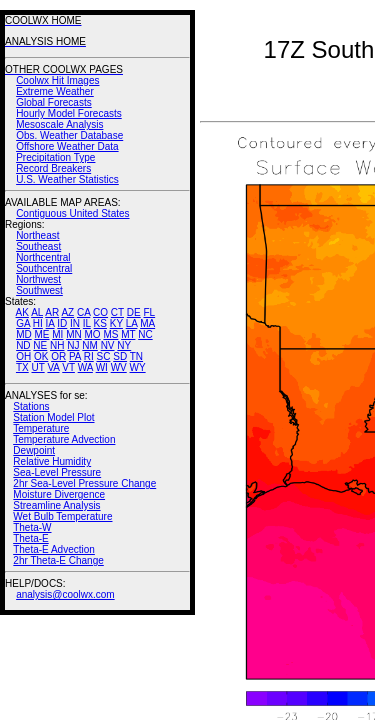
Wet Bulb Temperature (62, 516)
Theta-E (31, 538)
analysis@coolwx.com (65, 594)
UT (38, 367)
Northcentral (43, 257)
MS (110, 334)
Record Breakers (53, 168)
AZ (67, 312)
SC (104, 356)
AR (52, 312)
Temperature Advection (64, 439)
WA (85, 367)
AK (22, 312)
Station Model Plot (53, 417)
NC (145, 334)
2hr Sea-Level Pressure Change (84, 483)
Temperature (41, 428)
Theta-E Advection (54, 549)
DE (134, 312)
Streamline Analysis (56, 505)
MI (57, 334)
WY (138, 367)
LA (132, 323)
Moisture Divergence (59, 494)
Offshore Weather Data (67, 146)
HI (38, 323)
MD (24, 334)
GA (23, 323)
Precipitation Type (55, 157)
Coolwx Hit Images (57, 80)
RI (89, 356)
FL (149, 312)
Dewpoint (34, 450)
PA (75, 356)
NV (108, 345)
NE (40, 345)
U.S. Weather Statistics (67, 179)
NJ (73, 345)
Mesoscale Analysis (59, 124)
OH (23, 356)
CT (117, 312)
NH (57, 345)
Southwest (39, 290)
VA (53, 367)
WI (102, 367)
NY (124, 345)
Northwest (38, 279)
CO (100, 312)
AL (37, 312)
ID (62, 323)
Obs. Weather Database (69, 135)
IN (75, 323)
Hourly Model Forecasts (69, 113)
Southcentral (44, 268)
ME (41, 334)
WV (119, 367)
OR (58, 356)
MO (92, 334)
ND (23, 345)
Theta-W (32, 527)
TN (136, 356)
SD (120, 356)
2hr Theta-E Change (58, 560)
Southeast (38, 246)
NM (90, 345)
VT (68, 367)
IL (87, 323)
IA (50, 323)
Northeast (37, 235)
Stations (31, 406)
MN (74, 334)
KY (116, 323)
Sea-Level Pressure (57, 472)
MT (128, 334)
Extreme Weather (55, 91)
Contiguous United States (72, 213)
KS (100, 323)
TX (22, 367)
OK (41, 356)
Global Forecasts (54, 102)
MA (147, 323)
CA (83, 312)
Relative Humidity (52, 461)
